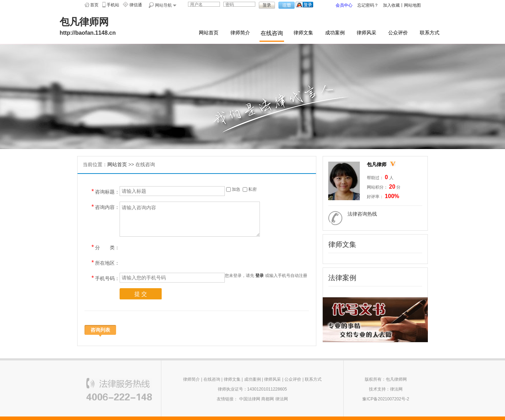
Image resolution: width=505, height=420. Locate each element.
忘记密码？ (368, 5)
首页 (94, 5)
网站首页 (209, 33)
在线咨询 (272, 33)
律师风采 (366, 33)
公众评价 (398, 33)
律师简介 (240, 33)
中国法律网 (250, 399)
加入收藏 (391, 5)
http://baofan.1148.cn (88, 33)
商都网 (268, 399)
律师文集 (303, 33)
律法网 (282, 399)
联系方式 (430, 33)
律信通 (136, 5)
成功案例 (335, 33)
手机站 (113, 5)
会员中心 (344, 5)
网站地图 (412, 5)
